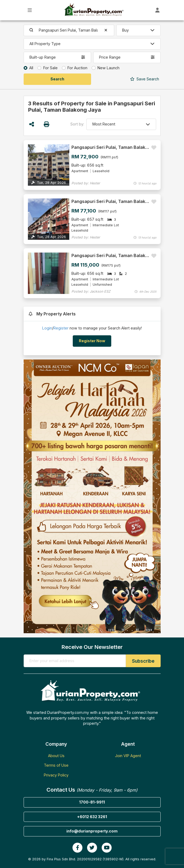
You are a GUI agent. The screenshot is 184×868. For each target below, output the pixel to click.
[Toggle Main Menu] (30, 10)
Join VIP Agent (128, 756)
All (31, 68)
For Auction (77, 68)
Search (145, 79)
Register (61, 328)
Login (47, 328)
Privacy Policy (56, 775)
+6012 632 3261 (92, 817)
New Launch (108, 68)
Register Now (92, 341)
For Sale (50, 68)
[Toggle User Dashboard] (158, 10)
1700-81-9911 (92, 802)
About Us (56, 756)
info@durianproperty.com (92, 831)
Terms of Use (56, 765)
